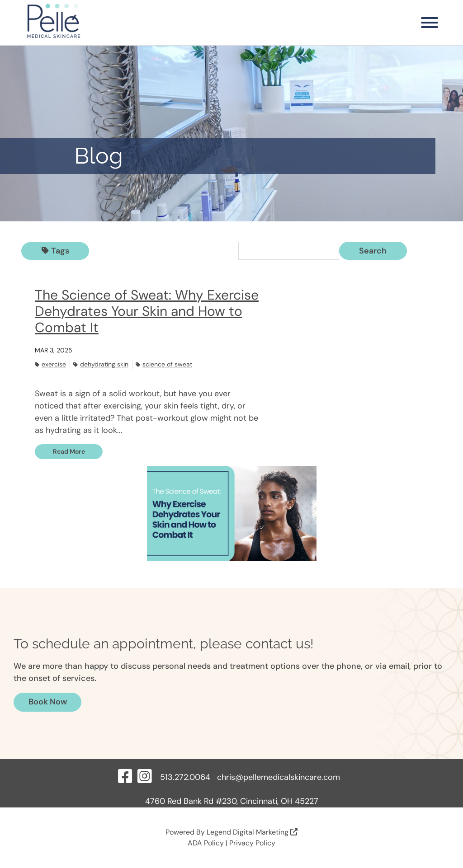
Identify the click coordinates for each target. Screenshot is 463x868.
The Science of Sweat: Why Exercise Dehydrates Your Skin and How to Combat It (147, 311)
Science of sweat (164, 364)
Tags (55, 251)
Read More (69, 451)
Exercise (50, 364)
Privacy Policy (252, 843)
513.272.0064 (185, 777)
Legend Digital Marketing (252, 832)
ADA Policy (206, 843)
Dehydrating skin (101, 364)
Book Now (48, 702)
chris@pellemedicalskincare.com (279, 777)
